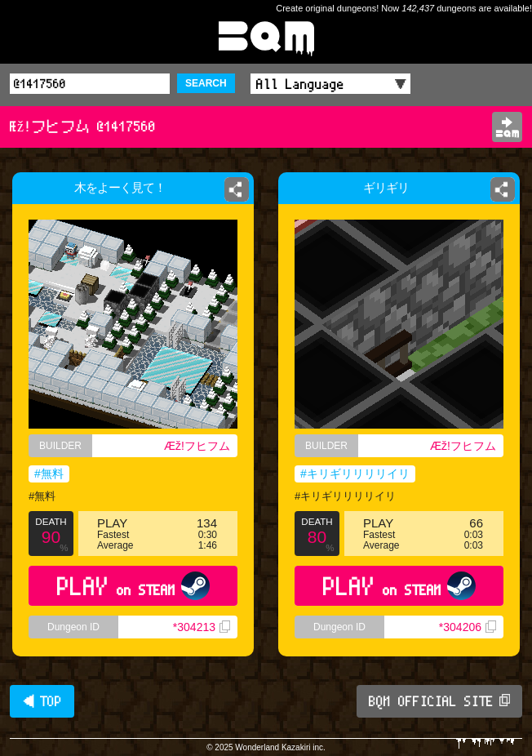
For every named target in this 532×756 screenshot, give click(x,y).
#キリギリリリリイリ (355, 474)
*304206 (468, 627)
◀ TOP (42, 701)
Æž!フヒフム (197, 446)
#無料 (49, 474)
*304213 (202, 627)
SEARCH (206, 83)
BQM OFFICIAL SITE (439, 701)
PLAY (133, 586)
